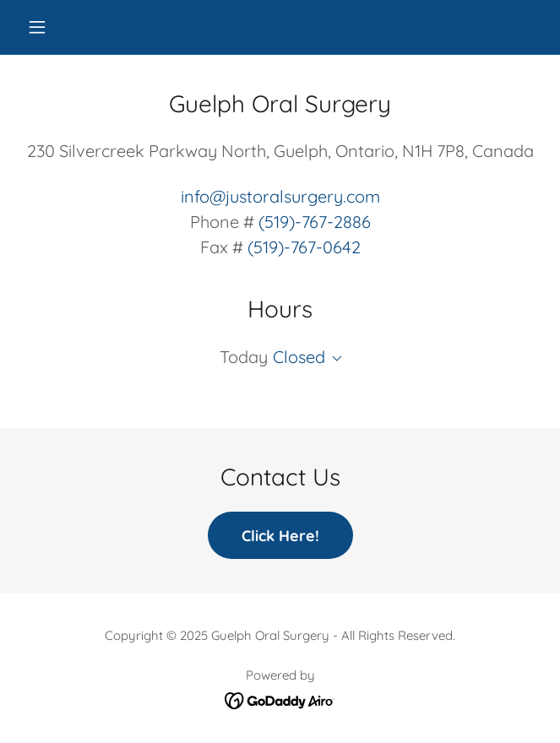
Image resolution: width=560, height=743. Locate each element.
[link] (280, 699)
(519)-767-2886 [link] (315, 222)
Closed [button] (299, 357)
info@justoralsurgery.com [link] (280, 196)
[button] (59, 27)
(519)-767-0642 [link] (304, 247)
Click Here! (280, 536)
